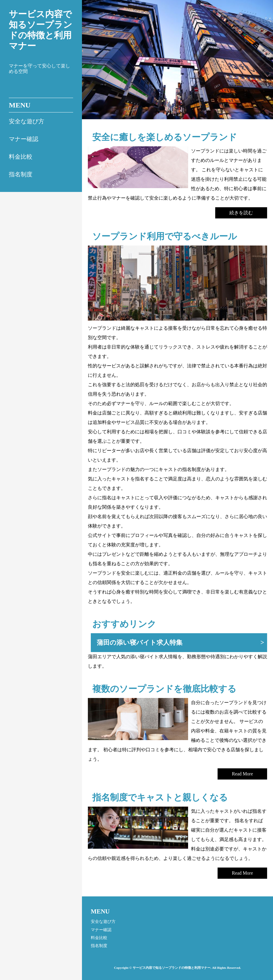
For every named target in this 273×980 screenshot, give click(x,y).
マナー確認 (24, 139)
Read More (242, 774)
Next (264, 64)
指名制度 (21, 174)
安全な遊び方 (27, 121)
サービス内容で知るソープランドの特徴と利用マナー (41, 30)
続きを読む (241, 213)
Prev (97, 64)
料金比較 (21, 157)
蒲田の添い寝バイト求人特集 (140, 642)
